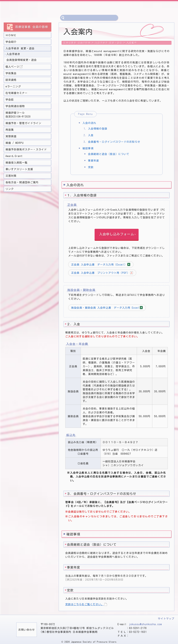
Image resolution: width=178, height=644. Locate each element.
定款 (91, 167)
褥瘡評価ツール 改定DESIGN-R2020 (18, 115)
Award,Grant (14, 156)
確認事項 (88, 148)
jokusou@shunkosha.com (145, 624)
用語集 (10, 130)
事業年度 (93, 161)
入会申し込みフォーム (117, 234)
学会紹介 (11, 42)
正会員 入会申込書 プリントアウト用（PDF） (100, 273)
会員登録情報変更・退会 (22, 60)
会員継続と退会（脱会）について (109, 154)
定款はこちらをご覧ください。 (85, 604)
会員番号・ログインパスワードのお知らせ (114, 142)
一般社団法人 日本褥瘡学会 (43, 8)
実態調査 (11, 136)
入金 (91, 135)
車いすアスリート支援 (19, 169)
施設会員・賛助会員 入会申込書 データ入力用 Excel (105, 308)
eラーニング (13, 86)
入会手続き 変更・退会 (20, 48)
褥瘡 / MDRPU (15, 143)
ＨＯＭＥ (11, 35)
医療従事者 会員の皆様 (77, 43)
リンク (10, 189)
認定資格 (11, 80)
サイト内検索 (63, 18)
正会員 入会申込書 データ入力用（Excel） (99, 265)
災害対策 (11, 176)
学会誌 (10, 100)
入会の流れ (89, 123)
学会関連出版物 (15, 106)
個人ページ (12, 67)
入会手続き (13, 54)
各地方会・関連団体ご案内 (22, 182)
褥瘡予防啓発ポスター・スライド (26, 149)
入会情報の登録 (98, 129)
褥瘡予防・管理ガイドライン (23, 123)
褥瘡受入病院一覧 (16, 163)
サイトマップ (166, 619)
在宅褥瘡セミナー (16, 93)
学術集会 (11, 73)
